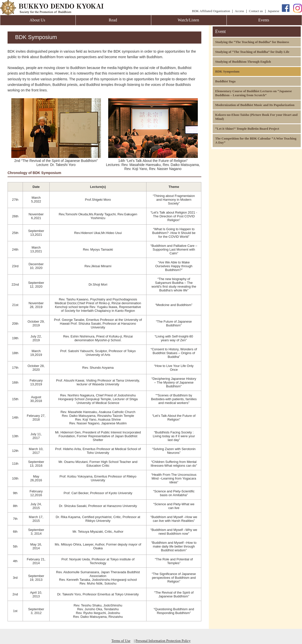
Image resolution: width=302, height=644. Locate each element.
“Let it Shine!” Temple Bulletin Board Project (247, 129)
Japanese (274, 11)
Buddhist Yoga (225, 81)
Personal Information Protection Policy (163, 641)
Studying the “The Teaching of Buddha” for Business (252, 42)
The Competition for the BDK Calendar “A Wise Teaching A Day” (256, 140)
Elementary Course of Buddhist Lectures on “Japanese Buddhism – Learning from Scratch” (254, 93)
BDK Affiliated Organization (211, 11)
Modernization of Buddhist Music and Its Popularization (255, 105)
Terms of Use (121, 641)
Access (239, 11)
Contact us (256, 11)
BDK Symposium (227, 71)
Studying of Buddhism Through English (243, 62)
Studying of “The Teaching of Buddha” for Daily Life (252, 52)
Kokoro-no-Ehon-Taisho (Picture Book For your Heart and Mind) (256, 117)
